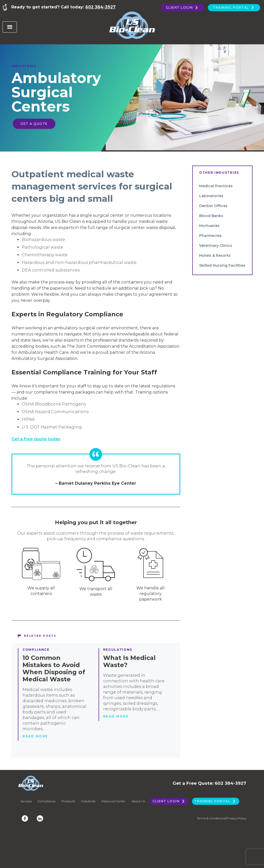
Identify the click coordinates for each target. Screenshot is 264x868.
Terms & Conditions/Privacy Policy (221, 818)
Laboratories (211, 196)
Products (68, 801)
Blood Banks (211, 216)
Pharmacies (210, 236)
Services (26, 801)
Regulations (118, 650)
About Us (138, 801)
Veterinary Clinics (216, 246)
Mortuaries (209, 226)
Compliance (36, 650)
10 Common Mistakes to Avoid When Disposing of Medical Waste (54, 668)
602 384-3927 (100, 7)
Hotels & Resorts (215, 255)
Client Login (183, 8)
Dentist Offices (213, 206)
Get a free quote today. (36, 439)
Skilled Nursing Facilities (222, 265)
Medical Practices (216, 186)
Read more (35, 736)
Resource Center (113, 801)
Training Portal (234, 8)
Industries (24, 66)
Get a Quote (34, 124)
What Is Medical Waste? (129, 661)
